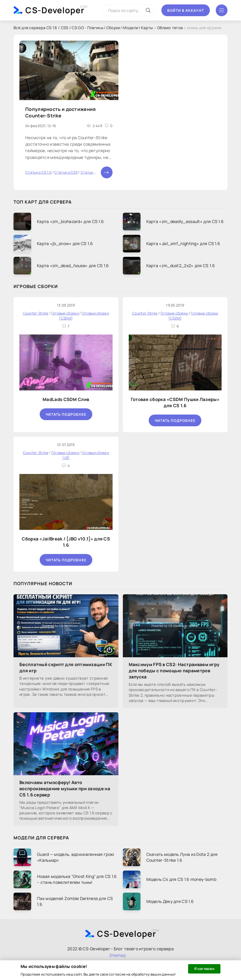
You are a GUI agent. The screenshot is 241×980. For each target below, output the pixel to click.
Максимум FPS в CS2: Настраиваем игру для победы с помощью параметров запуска (174, 671)
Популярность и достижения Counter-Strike (61, 112)
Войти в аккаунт (186, 10)
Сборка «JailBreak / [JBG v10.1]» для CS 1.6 (66, 542)
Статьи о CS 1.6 (39, 172)
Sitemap (118, 955)
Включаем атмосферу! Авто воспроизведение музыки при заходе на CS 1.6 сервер (65, 789)
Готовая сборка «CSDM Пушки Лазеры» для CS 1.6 (175, 402)
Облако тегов (170, 28)
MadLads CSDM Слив (66, 399)
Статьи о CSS (66, 172)
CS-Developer (55, 10)
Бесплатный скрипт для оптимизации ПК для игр (66, 668)
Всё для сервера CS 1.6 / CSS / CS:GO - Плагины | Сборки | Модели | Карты (83, 28)
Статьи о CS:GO (94, 172)
